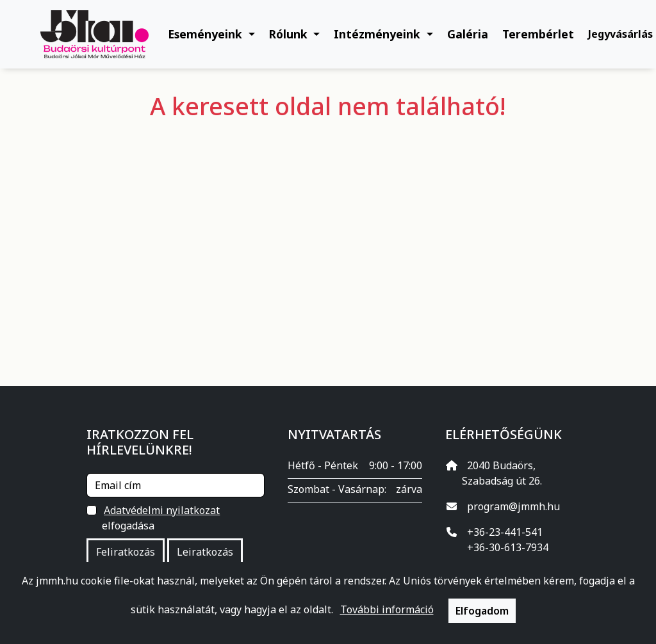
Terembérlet (538, 34)
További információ (387, 609)
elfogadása (162, 518)
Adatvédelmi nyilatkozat (162, 510)
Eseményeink (207, 34)
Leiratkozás (205, 552)
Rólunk (290, 34)
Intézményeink (379, 34)
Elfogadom (482, 611)
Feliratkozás (126, 552)
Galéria (468, 34)
